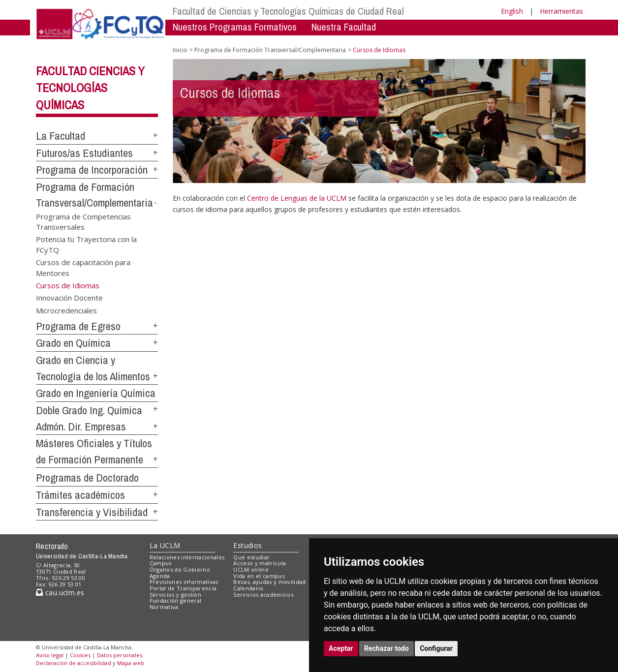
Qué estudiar (251, 557)
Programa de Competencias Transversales (83, 221)
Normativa (164, 607)
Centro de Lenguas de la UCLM (297, 198)
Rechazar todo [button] (386, 648)
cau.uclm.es (60, 593)
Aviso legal (50, 655)
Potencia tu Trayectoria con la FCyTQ (86, 244)
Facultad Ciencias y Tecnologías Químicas (90, 88)
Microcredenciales (66, 310)
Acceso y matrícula (260, 563)
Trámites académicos (80, 495)
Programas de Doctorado (87, 478)
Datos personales (120, 655)
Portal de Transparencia (183, 588)
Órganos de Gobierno (180, 569)
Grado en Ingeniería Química (96, 393)
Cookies (80, 655)
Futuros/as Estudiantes (84, 153)
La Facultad (61, 136)
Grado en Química (73, 343)
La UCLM (165, 545)
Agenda (160, 576)
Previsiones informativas (184, 582)
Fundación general (176, 600)
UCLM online (251, 569)
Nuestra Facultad (344, 27)
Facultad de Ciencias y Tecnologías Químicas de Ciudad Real (288, 11)
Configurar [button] (436, 648)
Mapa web (131, 663)
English (512, 11)
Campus (161, 563)
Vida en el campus (259, 576)
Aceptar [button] (341, 648)
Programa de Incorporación (92, 170)
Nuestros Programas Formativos (235, 27)
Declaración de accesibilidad (74, 663)
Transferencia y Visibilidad (92, 512)
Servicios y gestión (175, 595)
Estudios (247, 545)
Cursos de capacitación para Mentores (83, 267)
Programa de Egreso (78, 326)
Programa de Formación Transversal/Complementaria (270, 50)
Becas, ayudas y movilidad (269, 582)
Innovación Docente (69, 298)
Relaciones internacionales (187, 557)
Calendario (248, 588)
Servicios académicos (263, 595)
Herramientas (561, 11)
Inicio (180, 50)
